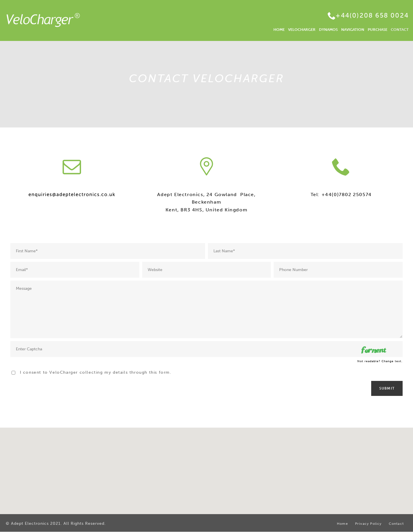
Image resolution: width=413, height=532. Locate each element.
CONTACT (400, 30)
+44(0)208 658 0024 (372, 15)
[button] (206, 466)
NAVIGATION (353, 30)
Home (342, 524)
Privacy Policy (368, 524)
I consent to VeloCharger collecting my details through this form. (96, 372)
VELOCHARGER (302, 30)
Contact (396, 524)
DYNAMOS (328, 30)
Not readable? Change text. (380, 361)
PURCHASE (378, 30)
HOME (279, 30)
